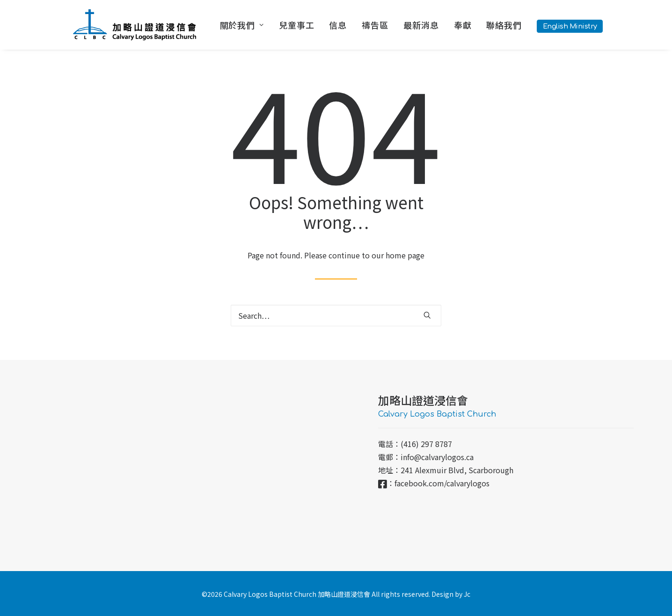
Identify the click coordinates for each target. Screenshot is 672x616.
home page (405, 255)
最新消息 (421, 25)
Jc (467, 594)
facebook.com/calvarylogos (442, 483)
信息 (338, 25)
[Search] (336, 315)
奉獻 (463, 25)
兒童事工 (297, 25)
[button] (427, 315)
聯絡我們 (504, 25)
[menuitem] (245, 25)
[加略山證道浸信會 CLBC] (135, 25)
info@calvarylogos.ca (437, 457)
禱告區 (375, 25)
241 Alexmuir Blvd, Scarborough (457, 470)
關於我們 (242, 25)
